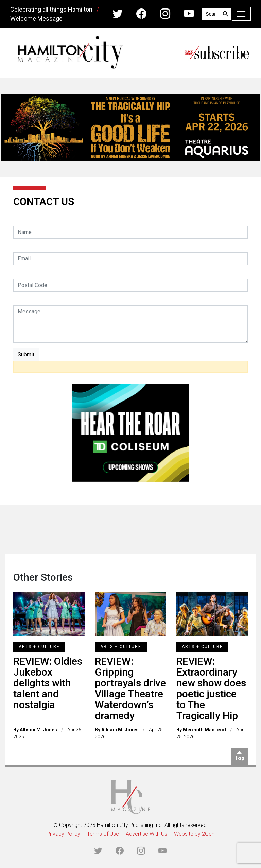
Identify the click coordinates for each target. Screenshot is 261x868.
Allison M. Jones (38, 730)
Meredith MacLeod (204, 730)
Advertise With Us (146, 834)
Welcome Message (36, 19)
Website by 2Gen (194, 834)
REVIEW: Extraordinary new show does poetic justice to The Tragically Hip (211, 688)
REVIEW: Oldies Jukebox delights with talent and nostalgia (48, 683)
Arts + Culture (39, 647)
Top (239, 758)
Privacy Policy (63, 834)
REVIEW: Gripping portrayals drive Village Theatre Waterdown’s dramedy (130, 688)
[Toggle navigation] (241, 14)
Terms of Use (103, 834)
